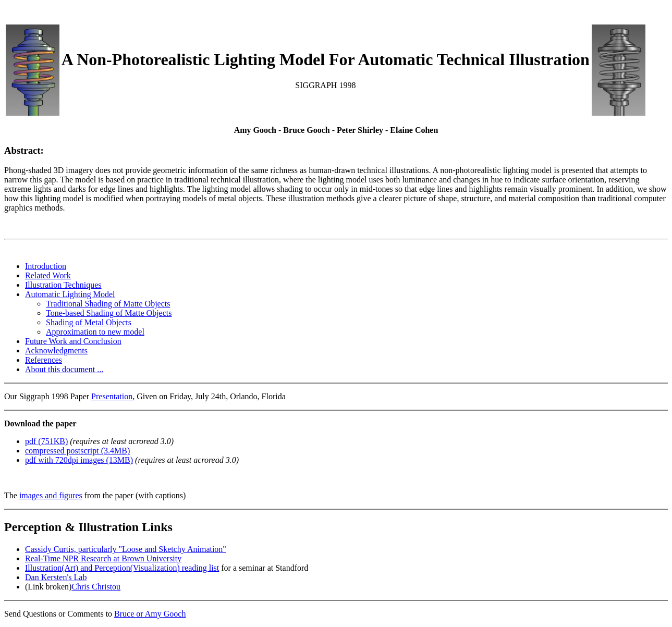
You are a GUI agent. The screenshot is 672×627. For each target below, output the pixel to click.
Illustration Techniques (63, 285)
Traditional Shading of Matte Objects (108, 304)
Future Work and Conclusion (73, 341)
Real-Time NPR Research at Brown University (103, 558)
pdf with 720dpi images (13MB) (79, 460)
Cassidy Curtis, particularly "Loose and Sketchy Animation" (126, 549)
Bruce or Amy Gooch (150, 614)
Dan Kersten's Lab (56, 577)
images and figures (51, 495)
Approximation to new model (95, 332)
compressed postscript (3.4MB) (77, 451)
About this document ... (64, 369)
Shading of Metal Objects (89, 322)
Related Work (48, 275)
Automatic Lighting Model (70, 294)
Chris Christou (96, 587)
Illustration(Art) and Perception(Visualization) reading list (122, 568)
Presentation (112, 396)
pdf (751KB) (46, 441)
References (44, 360)
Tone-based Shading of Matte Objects (109, 313)
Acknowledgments (56, 351)
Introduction (46, 266)
